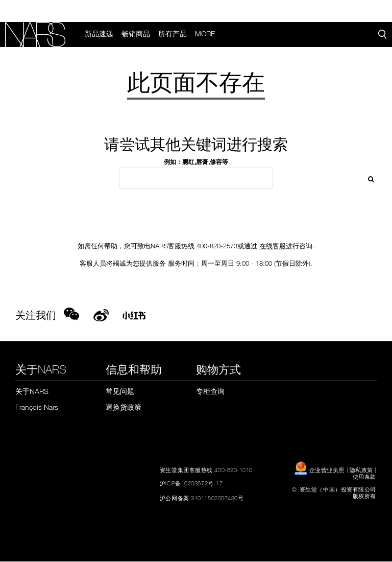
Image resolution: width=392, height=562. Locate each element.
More (206, 34)
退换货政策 (124, 407)
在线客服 (273, 247)
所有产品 (174, 34)
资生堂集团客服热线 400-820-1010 (206, 470)
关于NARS (32, 392)
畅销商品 (137, 34)
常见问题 (120, 392)
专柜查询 (210, 392)
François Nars (37, 407)
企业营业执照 (320, 470)
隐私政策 (361, 470)
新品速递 (100, 34)
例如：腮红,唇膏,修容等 (196, 163)
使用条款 (364, 477)
